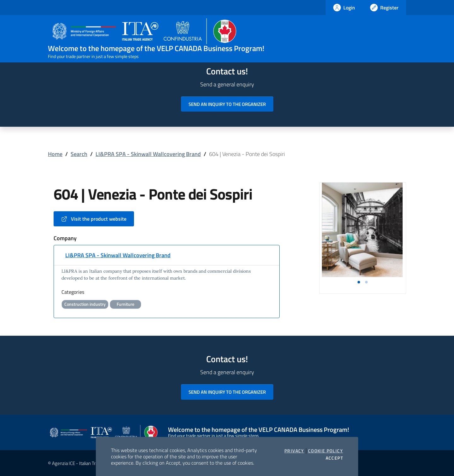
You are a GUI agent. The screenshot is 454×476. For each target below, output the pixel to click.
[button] (359, 282)
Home (55, 154)
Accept (334, 458)
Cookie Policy (326, 451)
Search (79, 154)
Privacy (294, 451)
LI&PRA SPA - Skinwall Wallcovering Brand (148, 154)
